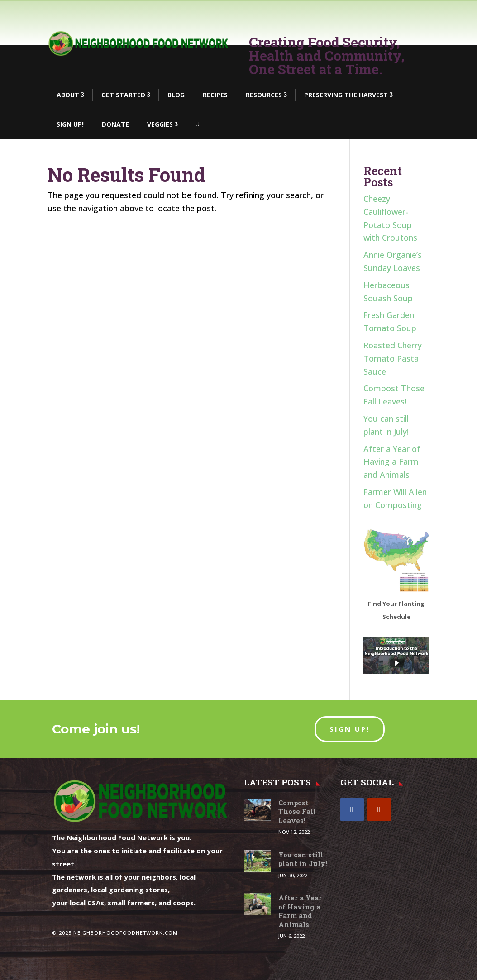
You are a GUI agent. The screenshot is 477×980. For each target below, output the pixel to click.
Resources (264, 95)
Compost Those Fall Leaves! (297, 811)
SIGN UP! (350, 729)
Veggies (160, 124)
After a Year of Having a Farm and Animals (392, 462)
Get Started (123, 95)
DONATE (115, 124)
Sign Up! (70, 124)
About (68, 95)
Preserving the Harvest (346, 95)
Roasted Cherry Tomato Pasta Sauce (393, 358)
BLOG (176, 95)
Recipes (215, 95)
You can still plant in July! (303, 859)
